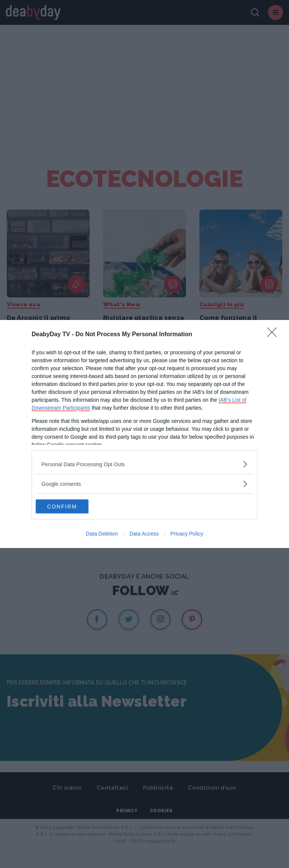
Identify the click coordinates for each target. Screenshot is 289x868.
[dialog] (144, 434)
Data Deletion (102, 534)
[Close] (274, 334)
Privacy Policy (187, 534)
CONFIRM (71, 507)
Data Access (144, 534)
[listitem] (144, 464)
